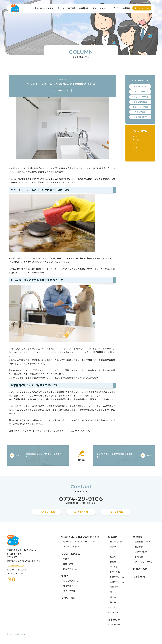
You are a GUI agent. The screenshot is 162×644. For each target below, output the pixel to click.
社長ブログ (68, 586)
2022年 (136, 155)
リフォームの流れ (71, 547)
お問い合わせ (140, 8)
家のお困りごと (140, 86)
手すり (113, 597)
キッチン (114, 567)
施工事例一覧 (116, 542)
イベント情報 (68, 598)
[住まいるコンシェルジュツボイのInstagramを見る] (9, 579)
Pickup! (114, 612)
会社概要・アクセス (144, 542)
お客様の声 (115, 624)
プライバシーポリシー (145, 562)
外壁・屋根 (68, 564)
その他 (113, 607)
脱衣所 (113, 557)
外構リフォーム (117, 577)
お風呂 (113, 562)
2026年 (136, 136)
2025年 (136, 143)
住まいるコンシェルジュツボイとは (79, 542)
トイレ (113, 552)
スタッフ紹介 (140, 112)
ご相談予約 (139, 576)
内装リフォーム (70, 569)
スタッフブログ (70, 591)
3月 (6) (136, 139)
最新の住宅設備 (140, 102)
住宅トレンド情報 (140, 107)
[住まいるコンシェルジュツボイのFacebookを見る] (13, 579)
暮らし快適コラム (71, 581)
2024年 (136, 147)
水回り (66, 559)
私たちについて (140, 117)
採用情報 (139, 557)
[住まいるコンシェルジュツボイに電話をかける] (81, 500)
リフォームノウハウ (62, 90)
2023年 (136, 151)
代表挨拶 (139, 547)
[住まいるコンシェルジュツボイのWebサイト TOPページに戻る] (15, 8)
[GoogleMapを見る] (15, 565)
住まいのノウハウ (140, 92)
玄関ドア (114, 587)
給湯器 (113, 602)
